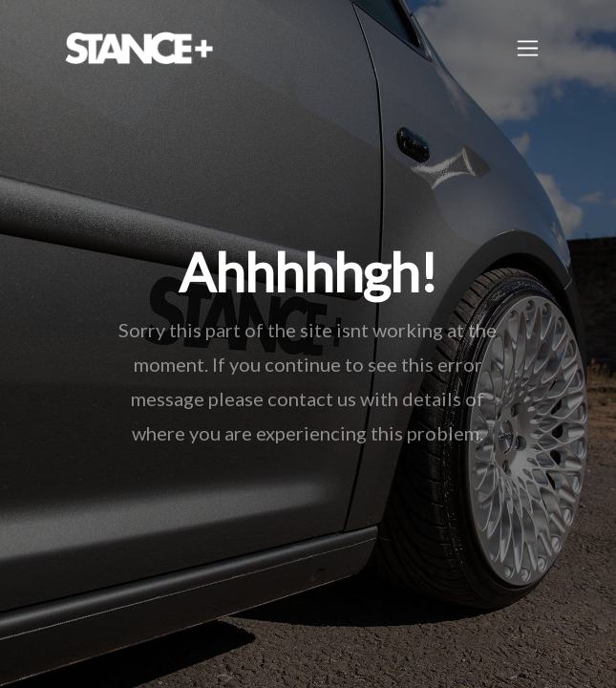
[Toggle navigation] (528, 48)
